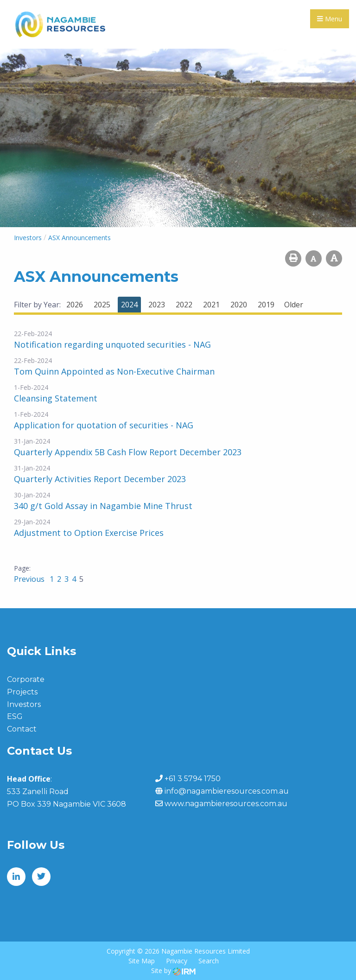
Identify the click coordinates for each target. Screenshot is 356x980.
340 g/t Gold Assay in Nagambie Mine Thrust (103, 506)
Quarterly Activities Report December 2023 (100, 479)
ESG (15, 716)
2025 (102, 305)
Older (294, 305)
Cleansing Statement (56, 398)
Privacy (177, 961)
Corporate (26, 679)
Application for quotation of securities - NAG (104, 425)
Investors (24, 704)
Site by (173, 970)
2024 (129, 305)
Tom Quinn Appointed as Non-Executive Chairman (114, 371)
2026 (75, 305)
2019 (266, 305)
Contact (22, 729)
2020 (239, 305)
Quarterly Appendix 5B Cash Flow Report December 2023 (128, 452)
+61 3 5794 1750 (193, 779)
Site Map (142, 961)
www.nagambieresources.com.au (226, 804)
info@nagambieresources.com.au (227, 791)
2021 (211, 305)
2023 (157, 305)
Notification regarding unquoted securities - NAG (112, 344)
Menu (330, 19)
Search (209, 961)
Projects (22, 692)
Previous (30, 579)
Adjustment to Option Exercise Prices (89, 533)
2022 (184, 305)
